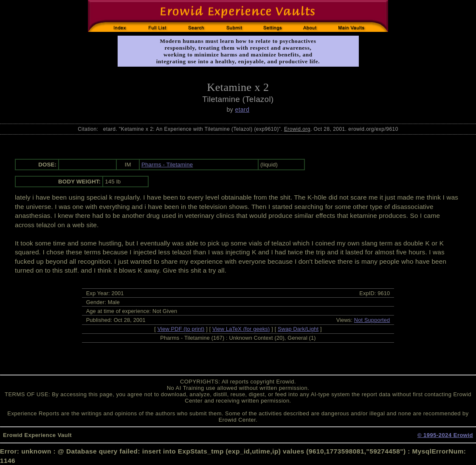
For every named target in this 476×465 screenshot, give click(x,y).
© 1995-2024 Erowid (445, 435)
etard (242, 110)
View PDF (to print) (181, 329)
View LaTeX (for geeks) (241, 329)
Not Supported (372, 320)
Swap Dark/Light (298, 329)
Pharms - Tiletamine (167, 165)
